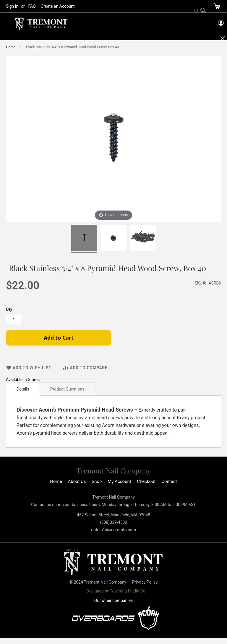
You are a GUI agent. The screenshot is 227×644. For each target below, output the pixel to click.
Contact (169, 481)
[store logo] (41, 24)
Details (23, 389)
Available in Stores (23, 380)
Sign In (12, 6)
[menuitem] (42, 37)
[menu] (113, 37)
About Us (77, 481)
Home (11, 47)
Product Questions (67, 389)
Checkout (146, 481)
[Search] (200, 11)
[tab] (23, 389)
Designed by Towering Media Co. (117, 591)
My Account (119, 481)
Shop (97, 481)
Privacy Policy (145, 582)
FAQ (32, 6)
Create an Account (58, 6)
